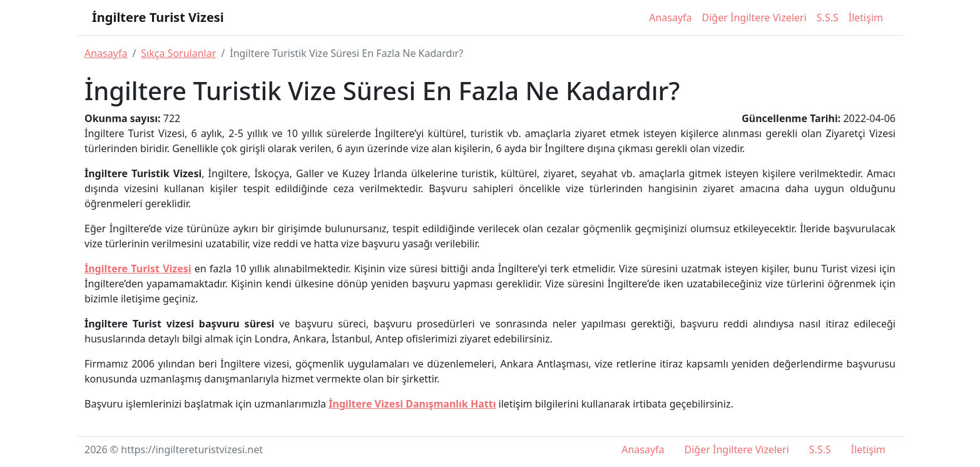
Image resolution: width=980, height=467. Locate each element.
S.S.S (828, 18)
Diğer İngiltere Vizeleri (754, 18)
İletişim (866, 18)
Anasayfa (670, 18)
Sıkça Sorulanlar (178, 53)
